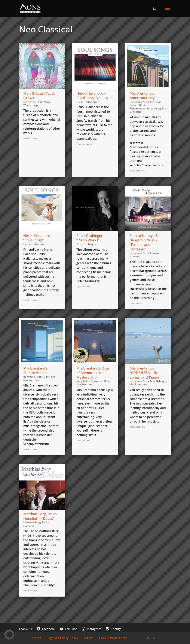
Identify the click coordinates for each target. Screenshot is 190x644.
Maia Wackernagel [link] (37, 104)
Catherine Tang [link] (33, 102)
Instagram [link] (92, 629)
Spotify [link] (113, 629)
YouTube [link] (69, 629)
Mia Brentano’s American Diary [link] (142, 96)
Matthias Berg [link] (32, 522)
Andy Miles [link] (83, 381)
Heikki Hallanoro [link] (87, 102)
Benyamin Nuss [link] (139, 102)
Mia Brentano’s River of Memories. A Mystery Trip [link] (93, 373)
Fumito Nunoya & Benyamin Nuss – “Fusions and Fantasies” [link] (144, 242)
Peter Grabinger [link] (86, 244)
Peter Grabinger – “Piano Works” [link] (91, 238)
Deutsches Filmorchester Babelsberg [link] (145, 107)
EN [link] (154, 638)
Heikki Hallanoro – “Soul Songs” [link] (38, 238)
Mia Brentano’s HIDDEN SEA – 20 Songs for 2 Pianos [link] (145, 373)
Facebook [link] (46, 629)
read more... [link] (31, 138)
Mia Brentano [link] (32, 380)
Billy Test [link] (49, 377)
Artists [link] (89, 638)
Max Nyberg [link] (157, 381)
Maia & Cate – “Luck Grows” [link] (39, 96)
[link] (30, 8)
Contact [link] (35, 638)
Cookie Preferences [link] (113, 638)
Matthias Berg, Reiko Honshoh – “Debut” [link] (40, 516)
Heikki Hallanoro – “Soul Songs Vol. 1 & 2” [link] (94, 96)
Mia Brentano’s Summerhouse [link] (36, 370)
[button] (168, 11)
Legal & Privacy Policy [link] (62, 638)
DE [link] (148, 638)
